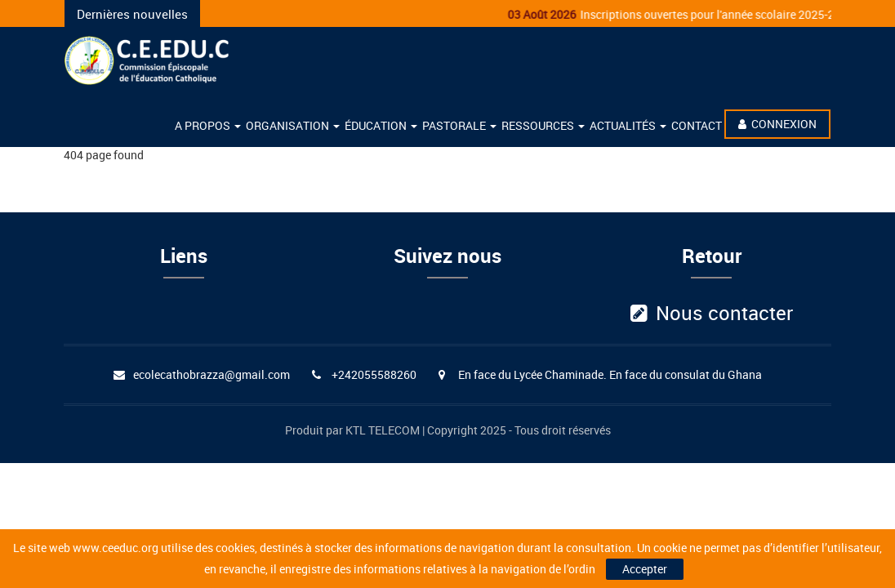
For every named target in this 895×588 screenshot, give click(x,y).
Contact (697, 125)
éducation (381, 125)
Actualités (628, 125)
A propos (208, 125)
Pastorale (459, 125)
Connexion (777, 124)
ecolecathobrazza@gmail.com (212, 374)
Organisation (293, 125)
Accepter (645, 569)
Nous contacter (712, 313)
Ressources (543, 125)
